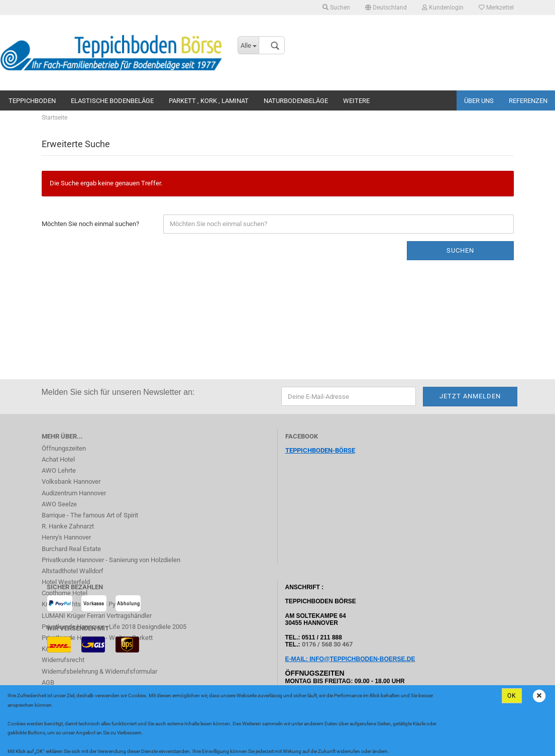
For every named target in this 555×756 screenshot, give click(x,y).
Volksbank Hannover (71, 481)
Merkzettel (496, 8)
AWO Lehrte (59, 470)
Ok (512, 696)
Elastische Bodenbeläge (112, 101)
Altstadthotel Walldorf (73, 571)
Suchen (336, 8)
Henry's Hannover (66, 537)
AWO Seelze (59, 504)
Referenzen (528, 101)
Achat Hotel (58, 459)
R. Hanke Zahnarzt (68, 526)
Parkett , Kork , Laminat (209, 101)
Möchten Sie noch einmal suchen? (90, 224)
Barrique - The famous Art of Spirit (90, 515)
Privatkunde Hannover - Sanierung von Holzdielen (111, 560)
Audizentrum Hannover (74, 493)
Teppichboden (32, 101)
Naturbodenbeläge (296, 101)
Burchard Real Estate (71, 549)
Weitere (356, 101)
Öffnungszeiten (64, 448)
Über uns (479, 101)
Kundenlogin (443, 8)
